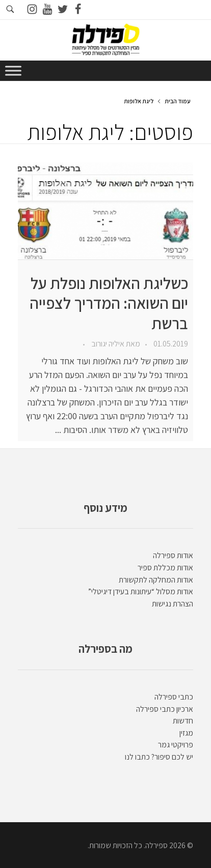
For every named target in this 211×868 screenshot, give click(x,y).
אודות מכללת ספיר (165, 568)
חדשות (183, 721)
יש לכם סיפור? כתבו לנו (159, 757)
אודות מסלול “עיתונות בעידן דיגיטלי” (141, 591)
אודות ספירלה (173, 555)
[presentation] (106, 211)
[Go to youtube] (47, 10)
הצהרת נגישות (173, 604)
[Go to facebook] (78, 10)
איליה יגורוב (107, 344)
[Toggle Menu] (13, 70)
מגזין (186, 733)
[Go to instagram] (32, 10)
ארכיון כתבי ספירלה (165, 709)
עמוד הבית (178, 101)
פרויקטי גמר (176, 745)
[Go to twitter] (63, 10)
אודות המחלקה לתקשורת (156, 580)
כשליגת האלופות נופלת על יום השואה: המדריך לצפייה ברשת (109, 303)
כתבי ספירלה (174, 697)
